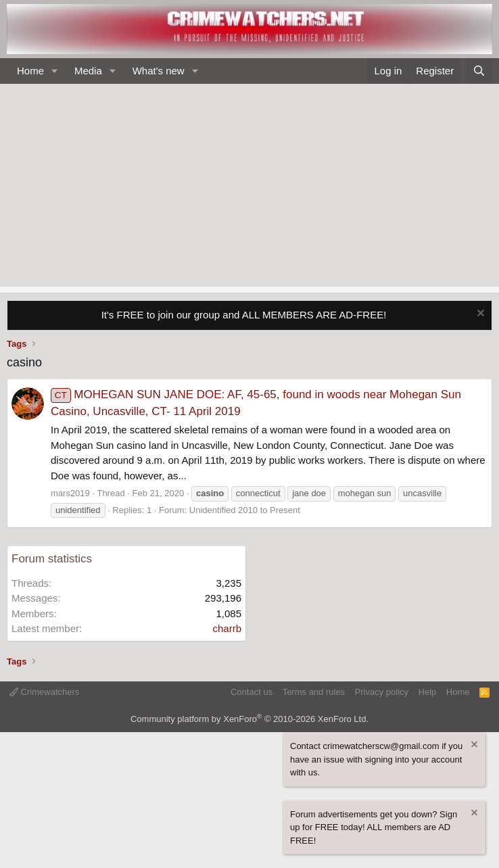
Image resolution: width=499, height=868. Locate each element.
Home (30, 71)
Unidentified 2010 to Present (245, 510)
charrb (227, 628)
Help (428, 692)
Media (88, 71)
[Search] (479, 71)
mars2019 (70, 493)
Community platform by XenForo (249, 719)
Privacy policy (382, 692)
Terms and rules (314, 692)
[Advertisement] (249, 185)
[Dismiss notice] (479, 315)
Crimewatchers (44, 692)
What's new (159, 71)
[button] (55, 71)
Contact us (252, 692)
